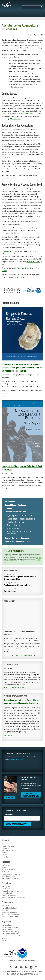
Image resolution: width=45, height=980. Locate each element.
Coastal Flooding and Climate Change (12, 936)
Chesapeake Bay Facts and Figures (12, 932)
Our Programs (6, 887)
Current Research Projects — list (11, 874)
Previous (37, 558)
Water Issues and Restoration (17, 541)
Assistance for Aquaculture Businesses (22, 519)
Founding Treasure (10, 591)
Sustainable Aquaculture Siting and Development (19, 533)
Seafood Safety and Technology (17, 538)
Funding (4, 867)
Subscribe (5, 855)
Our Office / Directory (8, 850)
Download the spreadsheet (11, 251)
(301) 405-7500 (15, 974)
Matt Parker (20, 277)
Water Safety (5, 938)
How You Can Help (7, 929)
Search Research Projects (9, 876)
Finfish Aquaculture (14, 528)
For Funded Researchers (9, 870)
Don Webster (16, 119)
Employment (5, 848)
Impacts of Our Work (8, 846)
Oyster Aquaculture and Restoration (19, 516)
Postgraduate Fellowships (9, 895)
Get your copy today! (17, 759)
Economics (9, 508)
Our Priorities (6, 865)
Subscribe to (31, 795)
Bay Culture (5, 940)
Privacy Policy (6, 857)
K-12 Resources (6, 889)
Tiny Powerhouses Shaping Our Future (17, 585)
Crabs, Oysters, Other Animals (10, 934)
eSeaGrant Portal (6, 872)
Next (40, 558)
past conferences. (27, 114)
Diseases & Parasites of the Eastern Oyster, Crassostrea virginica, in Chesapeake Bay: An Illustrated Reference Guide (22, 367)
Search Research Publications (10, 878)
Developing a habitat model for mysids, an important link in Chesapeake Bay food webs (22, 701)
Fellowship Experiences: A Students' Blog (13, 897)
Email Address (22, 817)
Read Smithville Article (28, 655)
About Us (4, 844)
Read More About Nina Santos (14, 687)
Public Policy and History (17, 522)
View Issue (9, 797)
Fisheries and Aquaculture (15, 512)
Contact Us (35, 974)
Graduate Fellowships (8, 893)
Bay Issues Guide (7, 925)
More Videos (14, 655)
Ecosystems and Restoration (10, 927)
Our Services (10, 502)
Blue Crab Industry (13, 525)
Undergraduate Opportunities (10, 891)
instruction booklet (33, 262)
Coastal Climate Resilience (16, 505)
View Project (8, 736)
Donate (4, 852)
